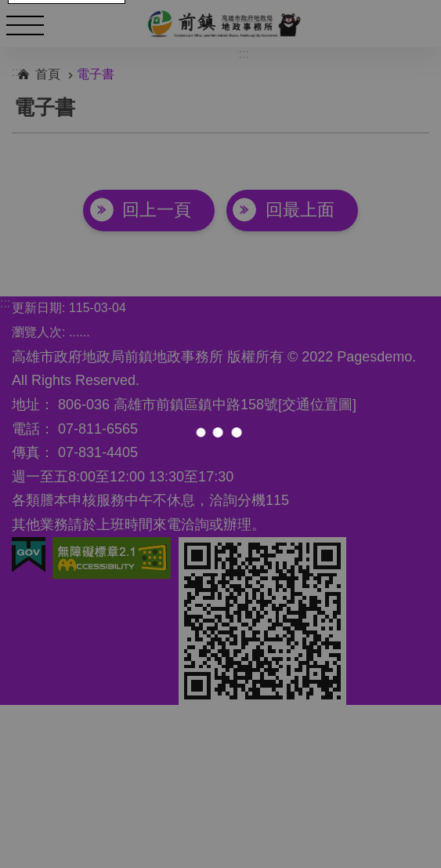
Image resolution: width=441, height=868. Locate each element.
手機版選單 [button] (25, 25)
